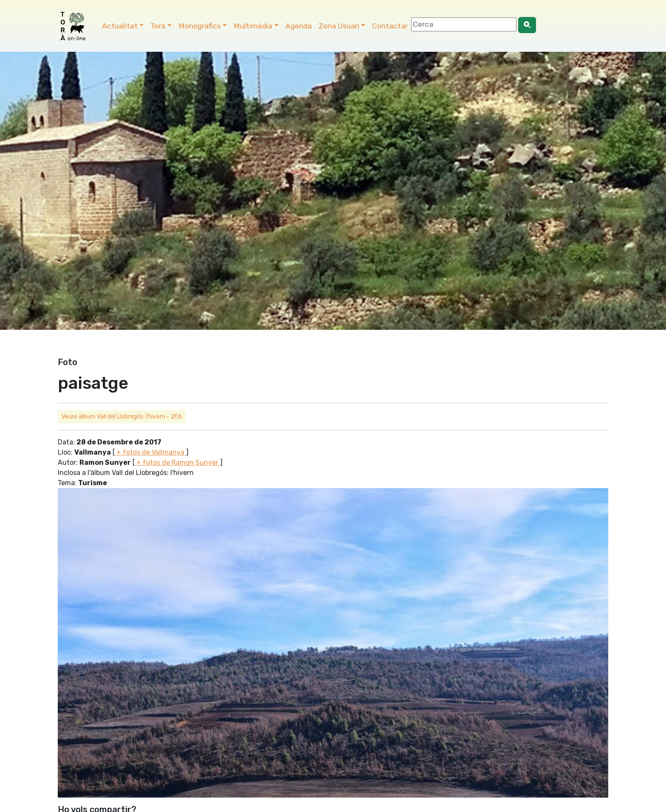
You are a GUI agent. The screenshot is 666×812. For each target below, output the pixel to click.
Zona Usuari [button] (339, 26)
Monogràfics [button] (200, 26)
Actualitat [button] (120, 26)
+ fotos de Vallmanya (150, 452)
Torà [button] (158, 26)
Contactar (390, 26)
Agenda (299, 26)
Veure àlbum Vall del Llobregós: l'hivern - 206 (122, 417)
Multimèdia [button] (253, 26)
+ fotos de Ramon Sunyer (177, 462)
